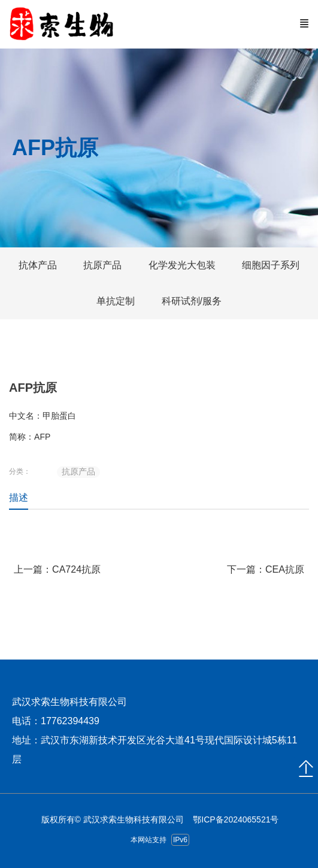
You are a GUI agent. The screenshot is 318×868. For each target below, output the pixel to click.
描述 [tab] (19, 497)
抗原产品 (78, 471)
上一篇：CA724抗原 (57, 569)
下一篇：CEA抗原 (266, 569)
